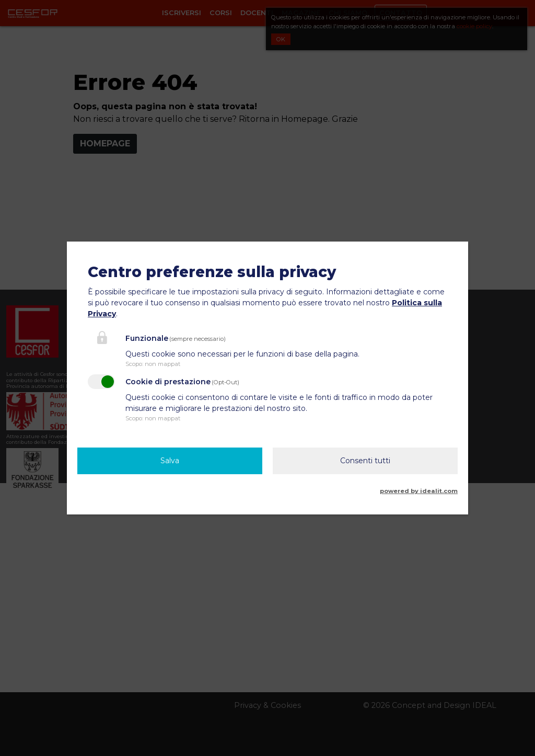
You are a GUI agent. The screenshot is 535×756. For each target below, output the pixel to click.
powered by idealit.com (419, 491)
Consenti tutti (365, 461)
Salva (170, 461)
